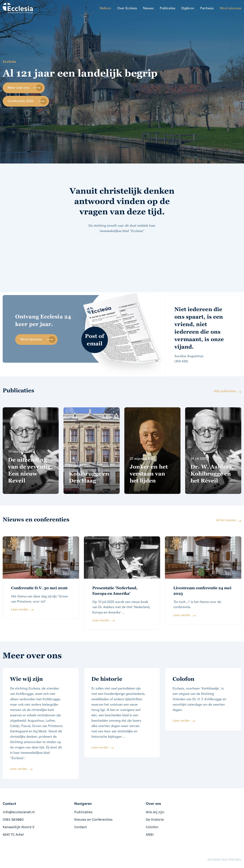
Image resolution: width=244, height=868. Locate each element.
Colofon (152, 827)
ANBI (150, 835)
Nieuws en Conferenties (93, 820)
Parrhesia (207, 8)
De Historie (155, 820)
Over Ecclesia (127, 8)
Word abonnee (230, 8)
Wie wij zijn (155, 812)
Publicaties (168, 8)
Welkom (105, 8)
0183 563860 (13, 820)
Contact (80, 827)
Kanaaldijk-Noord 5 (19, 827)
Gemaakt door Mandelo (224, 859)
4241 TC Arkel (13, 835)
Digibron (188, 8)
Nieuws (148, 8)
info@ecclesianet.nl (19, 812)
